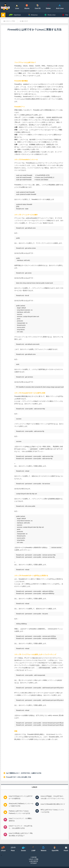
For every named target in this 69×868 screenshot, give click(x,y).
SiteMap (34, 863)
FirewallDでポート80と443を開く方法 (19, 777)
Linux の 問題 (10, 21)
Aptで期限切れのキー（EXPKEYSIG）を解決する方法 (24, 773)
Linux (26, 21)
